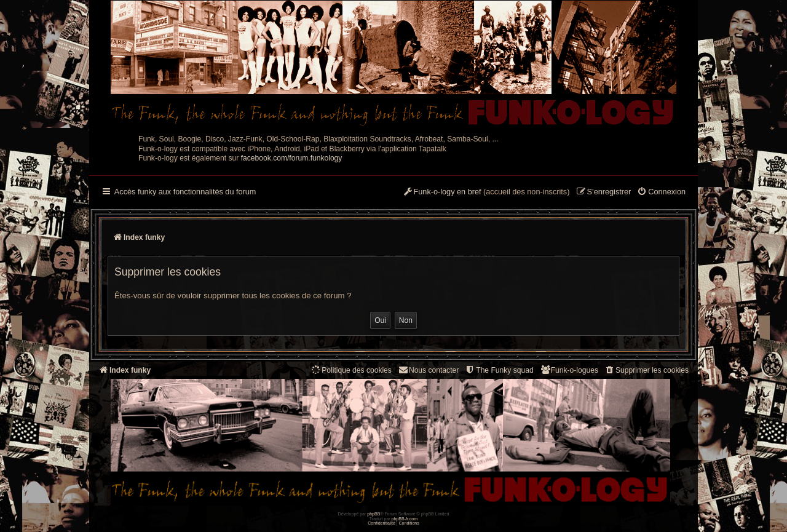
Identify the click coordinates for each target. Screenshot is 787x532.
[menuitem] (661, 193)
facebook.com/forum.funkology (292, 158)
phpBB (374, 514)
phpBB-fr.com (405, 519)
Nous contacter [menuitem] (428, 370)
